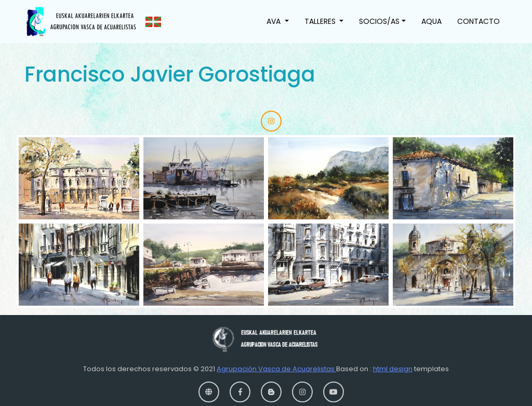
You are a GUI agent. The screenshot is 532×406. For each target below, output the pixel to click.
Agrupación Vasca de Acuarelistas (276, 369)
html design (393, 369)
